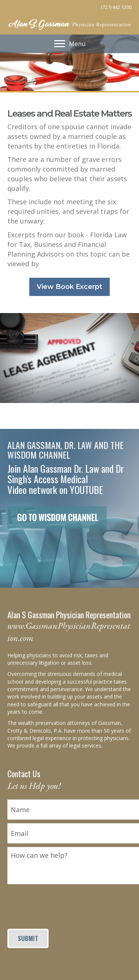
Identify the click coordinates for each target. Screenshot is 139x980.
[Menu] (70, 44)
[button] (69, 287)
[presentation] (64, 902)
